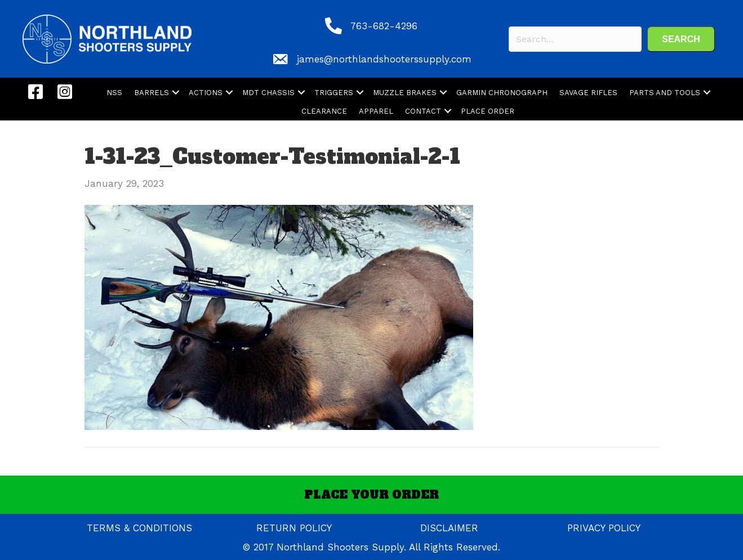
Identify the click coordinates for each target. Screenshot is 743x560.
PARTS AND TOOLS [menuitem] (665, 93)
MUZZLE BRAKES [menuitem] (405, 93)
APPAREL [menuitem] (376, 111)
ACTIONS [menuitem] (206, 93)
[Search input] (575, 39)
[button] (681, 39)
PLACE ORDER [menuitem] (488, 111)
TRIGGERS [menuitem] (334, 93)
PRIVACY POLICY (604, 528)
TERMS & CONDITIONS (139, 528)
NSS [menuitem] (114, 93)
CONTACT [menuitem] (423, 111)
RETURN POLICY (294, 528)
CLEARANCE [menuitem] (324, 111)
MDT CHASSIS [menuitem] (268, 93)
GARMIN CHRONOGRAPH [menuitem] (502, 93)
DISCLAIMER (449, 528)
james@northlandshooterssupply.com (384, 59)
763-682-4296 (384, 26)
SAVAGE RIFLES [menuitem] (588, 93)
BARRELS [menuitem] (152, 93)
